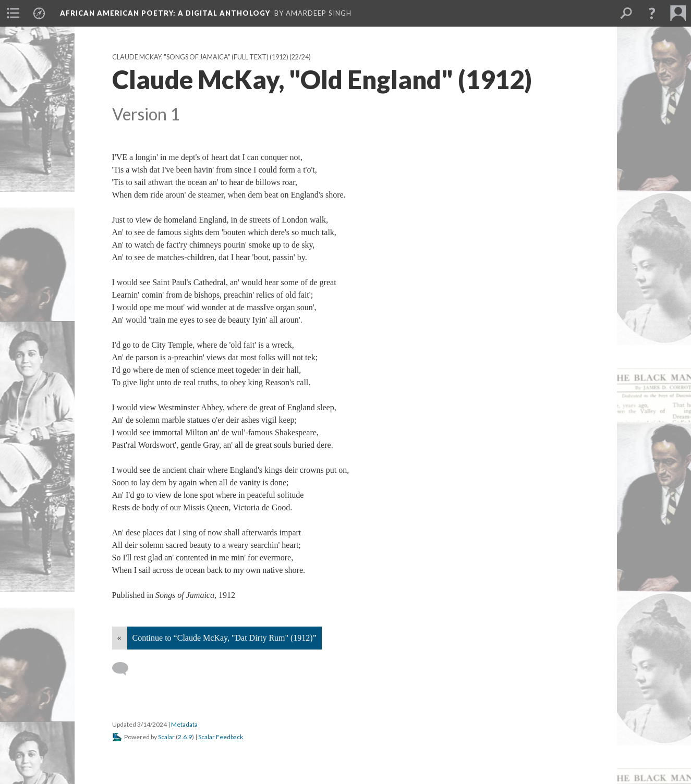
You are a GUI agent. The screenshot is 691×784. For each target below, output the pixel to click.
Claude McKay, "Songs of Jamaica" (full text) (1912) (200, 57)
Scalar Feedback (221, 737)
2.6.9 (185, 737)
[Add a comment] (125, 669)
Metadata (184, 724)
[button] (652, 13)
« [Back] (119, 638)
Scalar (166, 737)
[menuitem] (13, 13)
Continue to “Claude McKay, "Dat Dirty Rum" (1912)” (225, 638)
